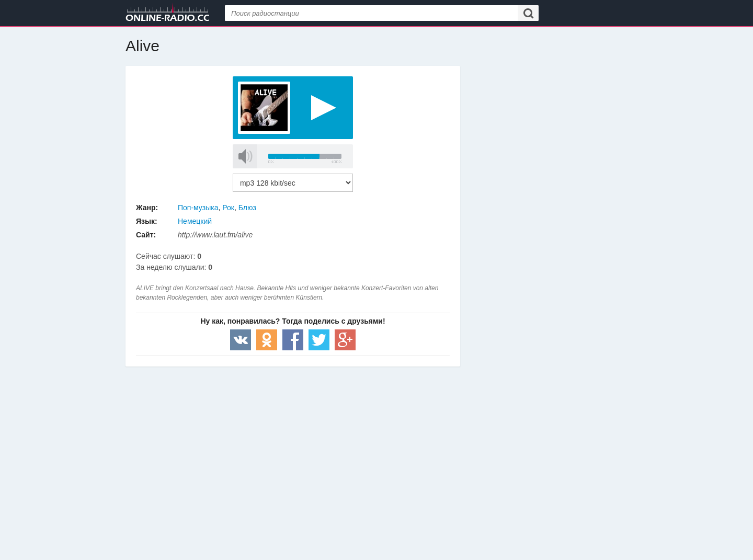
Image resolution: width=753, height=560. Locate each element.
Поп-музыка (198, 208)
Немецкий (195, 221)
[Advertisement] (293, 450)
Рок (228, 208)
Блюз (247, 208)
